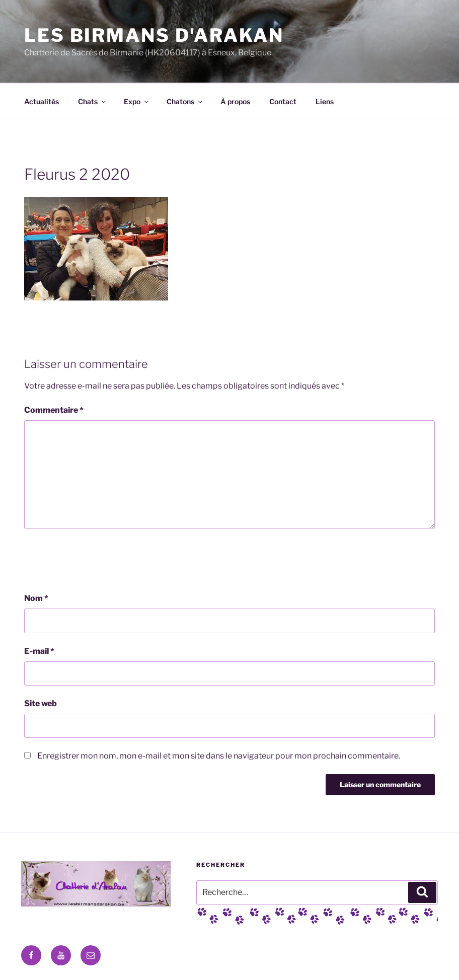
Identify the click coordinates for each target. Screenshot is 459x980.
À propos (235, 101)
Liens (325, 101)
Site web (41, 703)
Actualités (42, 101)
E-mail (39, 651)
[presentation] (101, 561)
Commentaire (54, 410)
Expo (137, 101)
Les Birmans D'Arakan (154, 35)
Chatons (185, 101)
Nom (36, 598)
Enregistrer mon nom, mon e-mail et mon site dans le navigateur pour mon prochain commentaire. (219, 756)
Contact (283, 101)
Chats (93, 101)
